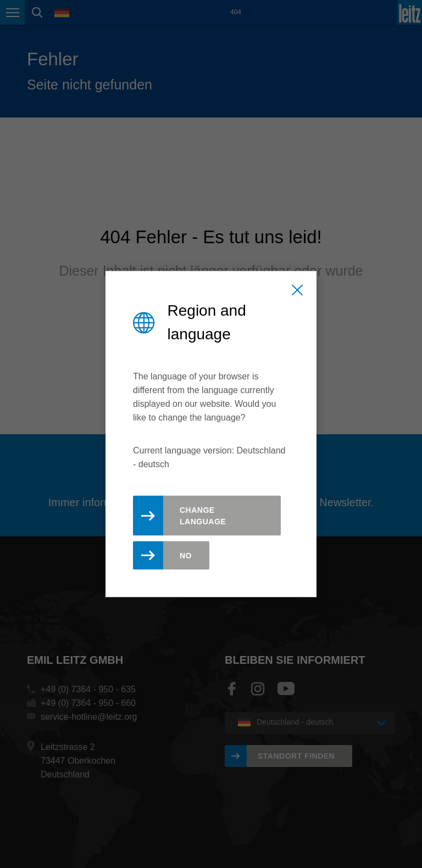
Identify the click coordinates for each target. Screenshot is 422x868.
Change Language (203, 516)
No (186, 556)
